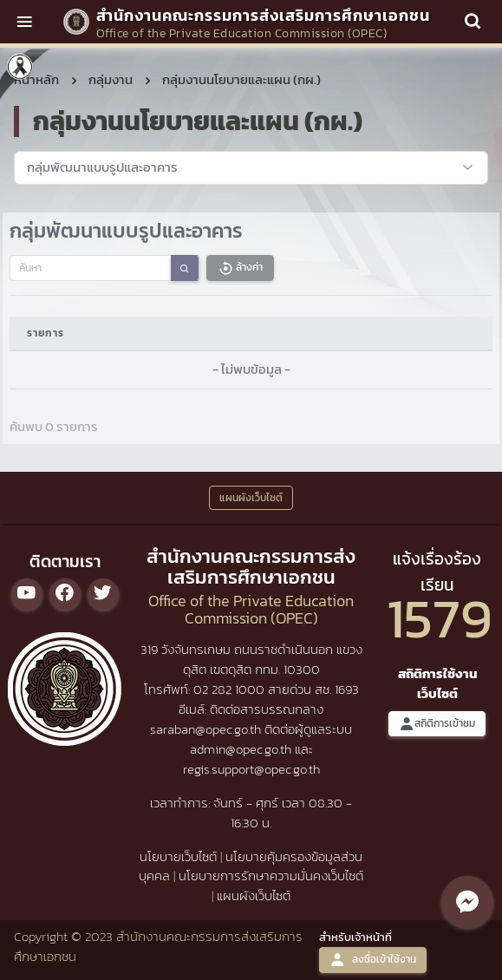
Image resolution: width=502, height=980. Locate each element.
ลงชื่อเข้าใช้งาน (373, 960)
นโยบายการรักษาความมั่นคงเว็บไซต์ (271, 875)
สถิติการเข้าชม (437, 724)
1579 (440, 618)
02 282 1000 (231, 689)
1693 (347, 689)
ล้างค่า (240, 268)
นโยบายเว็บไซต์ (178, 856)
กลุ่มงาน (111, 79)
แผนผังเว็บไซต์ (254, 895)
